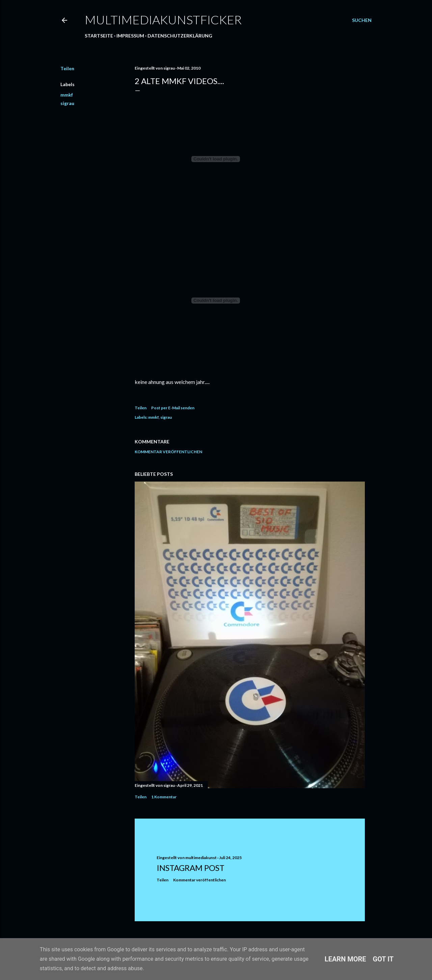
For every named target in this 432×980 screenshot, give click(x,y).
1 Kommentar (164, 797)
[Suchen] (362, 20)
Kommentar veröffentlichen (168, 452)
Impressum (130, 36)
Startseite (99, 36)
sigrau (67, 103)
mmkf (67, 95)
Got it (383, 959)
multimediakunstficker (163, 20)
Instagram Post (191, 868)
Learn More (345, 959)
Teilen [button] (67, 68)
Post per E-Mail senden (173, 408)
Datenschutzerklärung (180, 36)
